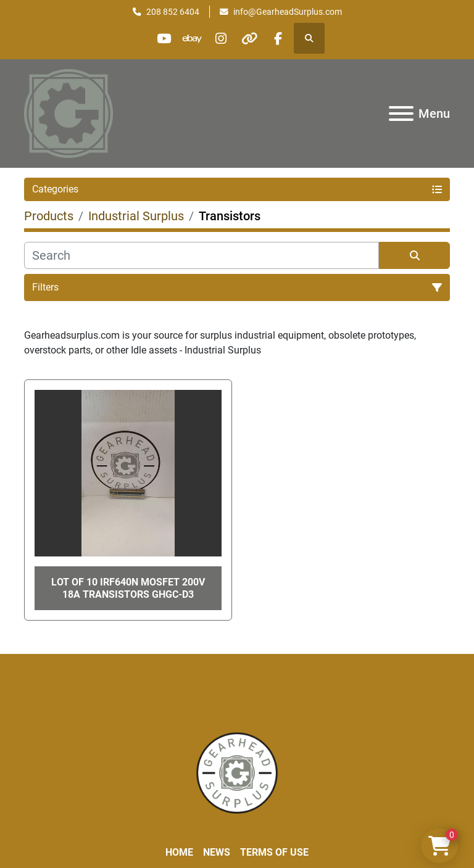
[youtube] (158, 38)
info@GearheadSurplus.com (288, 12)
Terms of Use (274, 852)
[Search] (202, 255)
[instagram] (221, 38)
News (217, 852)
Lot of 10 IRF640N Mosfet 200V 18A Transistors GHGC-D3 (128, 588)
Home (179, 852)
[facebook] (284, 38)
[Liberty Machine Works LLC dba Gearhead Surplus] (237, 772)
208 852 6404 (173, 12)
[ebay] (189, 38)
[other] (252, 38)
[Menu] (401, 114)
